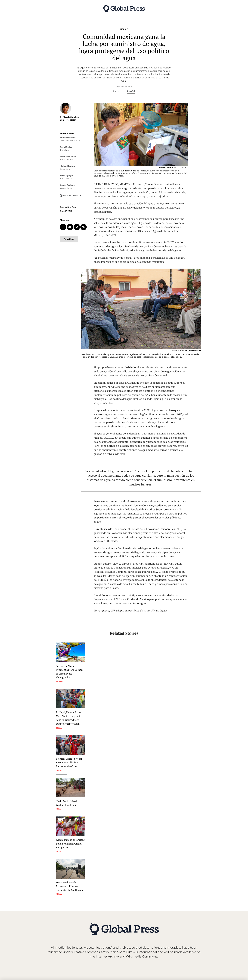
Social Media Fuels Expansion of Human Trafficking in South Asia (69, 886)
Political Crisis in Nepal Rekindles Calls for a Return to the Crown (69, 762)
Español (131, 91)
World (59, 681)
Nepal (59, 728)
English (117, 91)
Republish (69, 239)
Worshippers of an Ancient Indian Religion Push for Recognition (70, 844)
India (58, 809)
